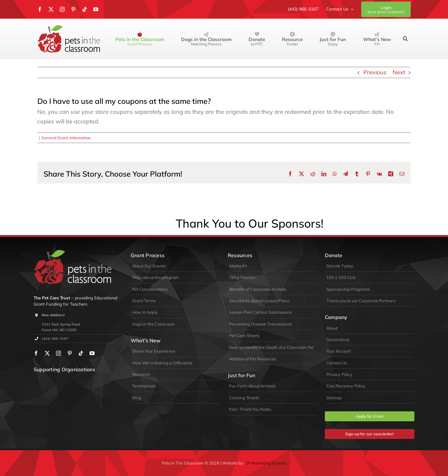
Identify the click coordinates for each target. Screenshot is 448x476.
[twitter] (51, 9)
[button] (405, 39)
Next (399, 72)
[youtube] (96, 9)
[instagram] (62, 9)
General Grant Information (66, 138)
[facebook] (40, 9)
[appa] (90, 381)
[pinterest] (73, 9)
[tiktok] (85, 9)
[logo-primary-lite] (72, 253)
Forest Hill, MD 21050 (59, 330)
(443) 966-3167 (55, 339)
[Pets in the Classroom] (69, 28)
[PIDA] (67, 381)
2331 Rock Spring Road (61, 324)
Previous (375, 72)
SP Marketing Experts (266, 463)
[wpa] (44, 381)
